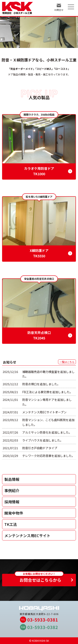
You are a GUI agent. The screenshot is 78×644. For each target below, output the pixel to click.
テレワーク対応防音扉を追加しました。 (48, 456)
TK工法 (11, 524)
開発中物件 (14, 513)
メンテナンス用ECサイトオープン (44, 412)
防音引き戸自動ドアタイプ (40, 448)
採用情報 (12, 502)
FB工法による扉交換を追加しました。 (47, 392)
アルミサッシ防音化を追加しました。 (47, 432)
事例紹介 (12, 490)
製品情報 (12, 479)
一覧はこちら (67, 362)
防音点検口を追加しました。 (41, 384)
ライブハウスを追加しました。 (43, 440)
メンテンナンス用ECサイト (27, 535)
